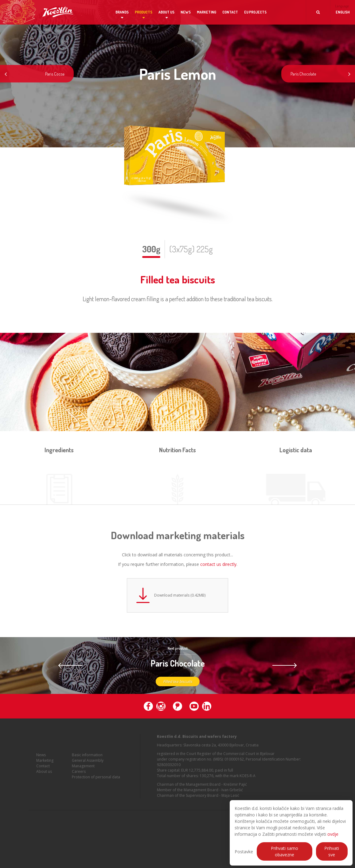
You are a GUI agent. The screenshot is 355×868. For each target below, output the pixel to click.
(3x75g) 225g (191, 249)
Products (144, 12)
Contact (230, 12)
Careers (79, 775)
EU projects (255, 12)
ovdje (333, 834)
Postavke (244, 852)
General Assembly (88, 764)
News (186, 12)
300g (151, 249)
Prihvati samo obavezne (285, 851)
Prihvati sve (332, 851)
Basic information (87, 759)
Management (83, 770)
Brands (122, 12)
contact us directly (218, 564)
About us (166, 12)
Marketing (207, 12)
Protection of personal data (96, 781)
